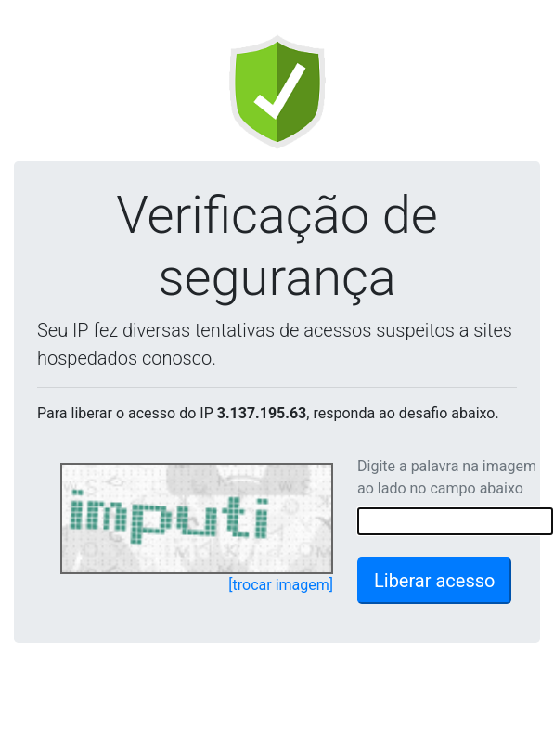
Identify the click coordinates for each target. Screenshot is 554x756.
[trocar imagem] (281, 585)
